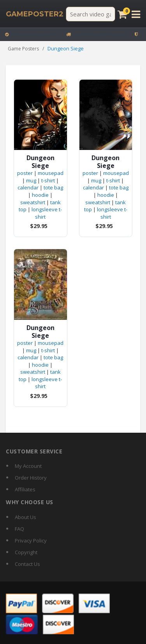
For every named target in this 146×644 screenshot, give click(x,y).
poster (25, 173)
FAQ (19, 529)
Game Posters (23, 49)
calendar (28, 187)
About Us (26, 517)
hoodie (40, 195)
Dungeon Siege (40, 162)
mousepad (51, 173)
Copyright (26, 552)
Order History (31, 478)
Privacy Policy (31, 541)
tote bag (53, 187)
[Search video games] (91, 14)
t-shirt (48, 180)
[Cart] (122, 14)
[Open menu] (136, 14)
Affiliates (25, 489)
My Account (28, 466)
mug (31, 180)
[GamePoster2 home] (35, 14)
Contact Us (27, 564)
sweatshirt (33, 202)
